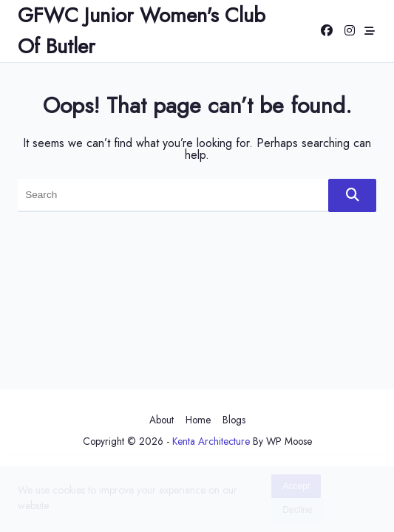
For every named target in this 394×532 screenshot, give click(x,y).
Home (198, 420)
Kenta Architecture (211, 441)
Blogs (234, 420)
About (162, 420)
